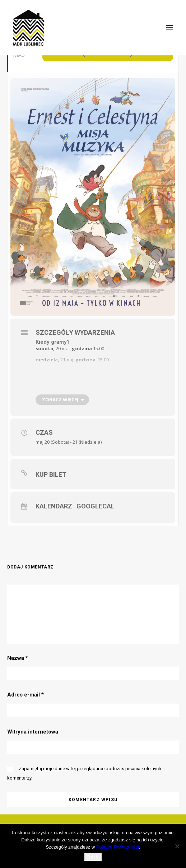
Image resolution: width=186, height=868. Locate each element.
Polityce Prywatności (118, 847)
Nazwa (18, 658)
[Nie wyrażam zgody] (177, 846)
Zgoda (93, 857)
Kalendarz (54, 506)
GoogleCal (95, 506)
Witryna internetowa (33, 732)
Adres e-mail (25, 695)
